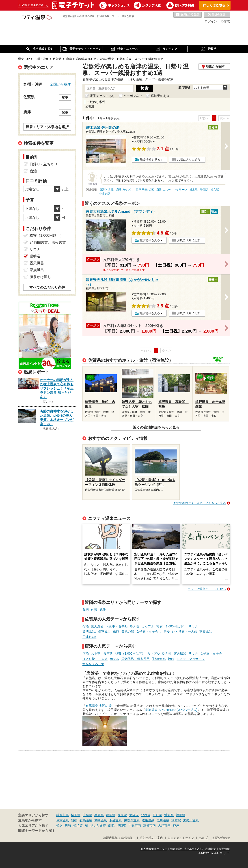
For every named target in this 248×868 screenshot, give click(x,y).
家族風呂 (206, 631)
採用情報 (224, 849)
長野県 (157, 815)
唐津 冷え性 (107, 190)
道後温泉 (148, 820)
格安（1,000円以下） (171, 626)
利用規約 (211, 849)
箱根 (74, 820)
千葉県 (87, 815)
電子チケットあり (102, 96)
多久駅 (215, 190)
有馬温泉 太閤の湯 (99, 706)
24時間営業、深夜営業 (48, 242)
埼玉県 (76, 815)
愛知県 (169, 815)
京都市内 (149, 825)
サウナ (193, 626)
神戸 (176, 825)
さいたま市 (98, 825)
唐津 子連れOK (145, 190)
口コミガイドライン (181, 838)
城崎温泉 (101, 820)
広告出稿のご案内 (151, 838)
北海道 (146, 815)
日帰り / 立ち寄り (44, 164)
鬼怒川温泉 (191, 820)
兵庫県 (99, 815)
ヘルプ (203, 838)
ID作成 (225, 21)
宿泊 (86, 626)
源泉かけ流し (40, 277)
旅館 (116, 631)
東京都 (122, 815)
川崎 (68, 825)
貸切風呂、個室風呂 (97, 631)
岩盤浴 (35, 256)
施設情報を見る (150, 160)
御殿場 (121, 825)
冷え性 (135, 626)
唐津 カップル (125, 190)
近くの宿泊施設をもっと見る (156, 427)
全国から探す (60, 84)
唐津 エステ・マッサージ (171, 190)
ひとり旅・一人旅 (185, 631)
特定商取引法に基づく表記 (186, 849)
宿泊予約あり (160, 96)
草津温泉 (63, 820)
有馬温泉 (86, 820)
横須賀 (78, 825)
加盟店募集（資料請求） (119, 838)
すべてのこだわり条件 (47, 287)
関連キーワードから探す (37, 831)
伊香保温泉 (132, 820)
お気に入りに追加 (189, 160)
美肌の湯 (128, 631)
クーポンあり (133, 96)
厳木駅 (194, 190)
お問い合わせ (221, 838)
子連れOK (89, 637)
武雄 (103, 610)
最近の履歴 (217, 15)
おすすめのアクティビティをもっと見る (200, 503)
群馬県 (111, 815)
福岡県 (181, 815)
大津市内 (164, 825)
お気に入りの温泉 (188, 15)
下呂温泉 (115, 820)
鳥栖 (86, 610)
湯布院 (176, 820)
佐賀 (94, 610)
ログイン (211, 21)
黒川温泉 (163, 820)
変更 (65, 98)
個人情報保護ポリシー (154, 849)
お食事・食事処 (117, 626)
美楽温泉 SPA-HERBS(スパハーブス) (171, 710)
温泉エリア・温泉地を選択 (47, 127)
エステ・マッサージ (191, 659)
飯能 (111, 825)
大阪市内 (135, 825)
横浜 (59, 825)
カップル (148, 626)
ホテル (165, 631)
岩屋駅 (204, 190)
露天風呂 (97, 626)
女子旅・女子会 (147, 631)
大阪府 (134, 815)
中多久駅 (105, 194)
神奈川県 (63, 815)
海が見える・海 (93, 664)
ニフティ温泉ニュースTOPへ (207, 589)
